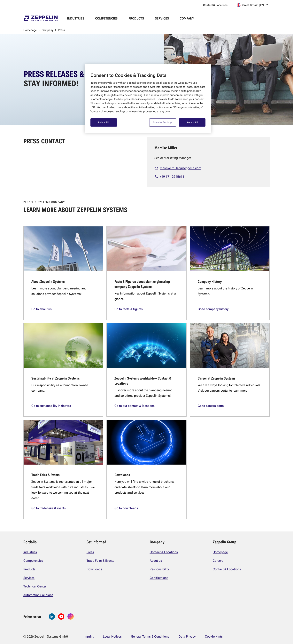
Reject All (104, 122)
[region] (148, 99)
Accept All (192, 122)
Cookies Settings (163, 122)
